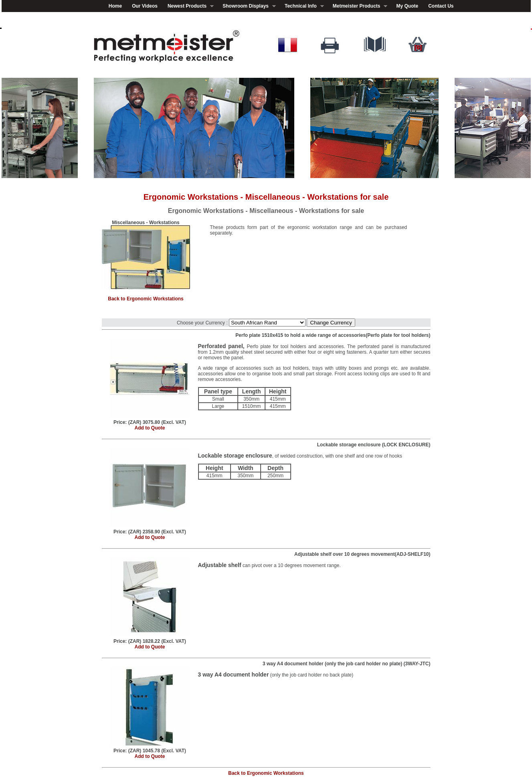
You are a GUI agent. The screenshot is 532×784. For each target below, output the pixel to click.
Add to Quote (150, 428)
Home (115, 6)
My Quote (407, 6)
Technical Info (302, 6)
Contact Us (441, 6)
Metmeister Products (358, 6)
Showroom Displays (247, 6)
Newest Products (188, 6)
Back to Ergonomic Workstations (146, 299)
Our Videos (145, 6)
